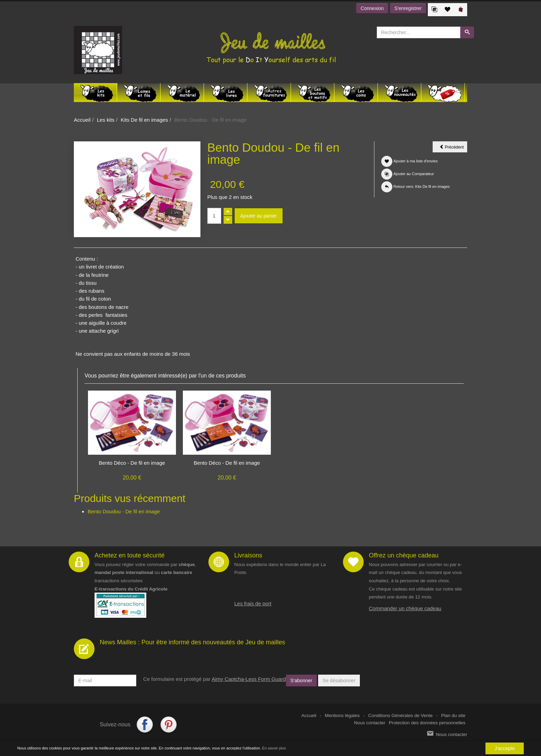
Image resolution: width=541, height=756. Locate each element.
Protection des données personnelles (427, 723)
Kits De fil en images (144, 120)
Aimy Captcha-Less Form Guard (249, 679)
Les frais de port (253, 603)
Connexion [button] (372, 8)
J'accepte (505, 748)
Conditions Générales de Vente (400, 715)
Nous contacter (370, 723)
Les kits (106, 120)
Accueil (82, 120)
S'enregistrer (408, 8)
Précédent (453, 148)
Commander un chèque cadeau (405, 608)
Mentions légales (342, 715)
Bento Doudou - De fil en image (124, 511)
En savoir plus (274, 748)
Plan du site (453, 715)
